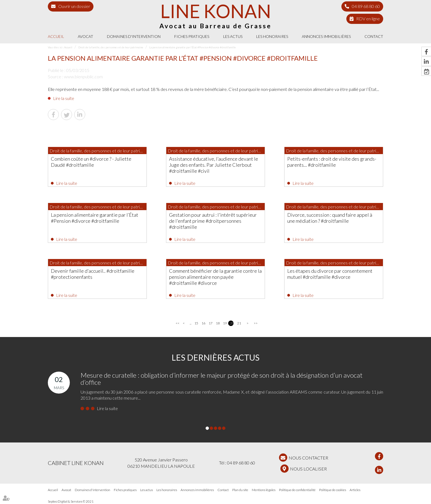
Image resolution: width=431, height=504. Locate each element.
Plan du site (240, 490)
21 (239, 323)
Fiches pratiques (192, 36)
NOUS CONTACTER (308, 458)
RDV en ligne (368, 19)
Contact (374, 36)
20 (232, 323)
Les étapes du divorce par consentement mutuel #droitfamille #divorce (330, 274)
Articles (355, 490)
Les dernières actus (215, 357)
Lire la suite (64, 98)
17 (210, 323)
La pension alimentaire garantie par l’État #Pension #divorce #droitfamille (193, 47)
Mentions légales (264, 490)
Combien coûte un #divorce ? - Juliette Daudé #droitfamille (91, 162)
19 (225, 323)
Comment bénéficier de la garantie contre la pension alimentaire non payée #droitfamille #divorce (215, 277)
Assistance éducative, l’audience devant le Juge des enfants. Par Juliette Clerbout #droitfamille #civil (214, 165)
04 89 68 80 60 (366, 6)
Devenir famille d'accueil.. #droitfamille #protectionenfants (93, 274)
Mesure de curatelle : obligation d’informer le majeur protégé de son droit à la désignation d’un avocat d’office (222, 379)
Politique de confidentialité (297, 490)
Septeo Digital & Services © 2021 (71, 502)
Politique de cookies (333, 490)
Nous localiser (308, 469)
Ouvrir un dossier (74, 6)
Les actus (233, 36)
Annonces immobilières (326, 36)
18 (218, 323)
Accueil (56, 36)
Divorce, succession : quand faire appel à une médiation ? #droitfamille (330, 218)
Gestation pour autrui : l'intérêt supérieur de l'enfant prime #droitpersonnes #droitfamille (213, 221)
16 (203, 323)
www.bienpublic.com (83, 76)
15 (196, 323)
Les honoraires (272, 36)
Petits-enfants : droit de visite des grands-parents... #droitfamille (332, 162)
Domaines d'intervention (134, 36)
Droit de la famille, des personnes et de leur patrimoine (111, 47)
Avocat (85, 36)
